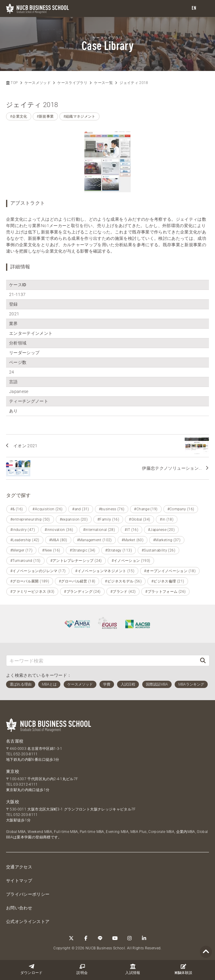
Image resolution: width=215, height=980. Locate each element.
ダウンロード (32, 969)
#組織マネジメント (79, 116)
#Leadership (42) (25, 540)
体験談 (183, 969)
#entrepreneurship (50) (30, 519)
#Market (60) (133, 540)
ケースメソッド (38, 83)
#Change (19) (146, 509)
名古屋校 (15, 741)
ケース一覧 (103, 83)
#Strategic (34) (82, 550)
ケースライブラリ (72, 83)
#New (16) (51, 550)
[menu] (204, 9)
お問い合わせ (19, 908)
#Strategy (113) (119, 550)
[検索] (203, 661)
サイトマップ (19, 881)
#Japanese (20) (161, 530)
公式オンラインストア (28, 921)
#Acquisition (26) (47, 509)
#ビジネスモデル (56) (123, 581)
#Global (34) (139, 519)
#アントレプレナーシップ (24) (76, 561)
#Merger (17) (21, 550)
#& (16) (17, 509)
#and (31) (81, 509)
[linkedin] (144, 938)
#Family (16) (108, 519)
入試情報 (133, 969)
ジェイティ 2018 (134, 83)
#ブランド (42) (123, 592)
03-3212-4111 (25, 784)
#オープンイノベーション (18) (170, 571)
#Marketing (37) (167, 540)
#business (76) (112, 509)
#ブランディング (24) (82, 592)
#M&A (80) (58, 540)
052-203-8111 (25, 754)
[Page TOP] (206, 952)
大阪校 (13, 802)
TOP (12, 83)
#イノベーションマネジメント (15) (105, 571)
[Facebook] (86, 938)
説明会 (82, 969)
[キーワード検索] (101, 661)
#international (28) (99, 530)
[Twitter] (71, 938)
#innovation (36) (59, 530)
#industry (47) (23, 530)
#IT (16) (131, 530)
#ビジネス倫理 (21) (168, 581)
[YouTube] (115, 938)
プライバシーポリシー (28, 894)
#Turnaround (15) (25, 561)
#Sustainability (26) (158, 550)
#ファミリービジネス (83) (32, 592)
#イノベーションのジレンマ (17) (38, 571)
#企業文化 (19, 116)
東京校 (13, 771)
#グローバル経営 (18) (77, 581)
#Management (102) (94, 540)
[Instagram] (129, 938)
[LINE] (100, 938)
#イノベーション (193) (131, 561)
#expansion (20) (74, 519)
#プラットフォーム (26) (165, 592)
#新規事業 (45, 116)
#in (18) (167, 519)
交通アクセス (19, 867)
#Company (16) (181, 509)
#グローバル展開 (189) (30, 581)
